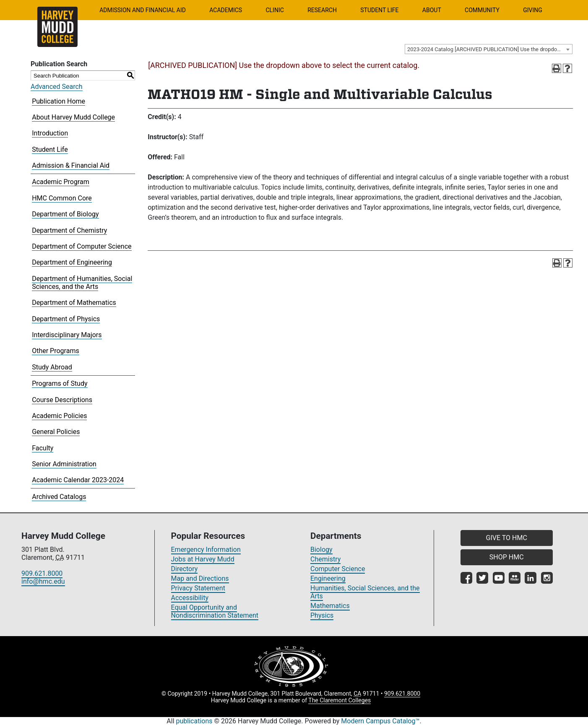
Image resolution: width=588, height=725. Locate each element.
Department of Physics (66, 319)
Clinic (274, 10)
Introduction (50, 133)
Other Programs (56, 351)
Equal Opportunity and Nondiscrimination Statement (215, 611)
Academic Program (61, 182)
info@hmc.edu (43, 581)
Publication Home (59, 101)
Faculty (43, 448)
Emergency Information (206, 550)
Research (322, 10)
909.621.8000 (42, 573)
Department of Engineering (72, 262)
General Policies (56, 432)
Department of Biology (65, 214)
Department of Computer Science (82, 246)
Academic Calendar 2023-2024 (78, 480)
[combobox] (489, 49)
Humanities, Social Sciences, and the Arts (365, 592)
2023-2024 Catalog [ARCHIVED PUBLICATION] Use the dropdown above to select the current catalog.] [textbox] (490, 49)
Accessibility (190, 598)
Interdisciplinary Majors (67, 335)
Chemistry (325, 559)
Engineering (328, 578)
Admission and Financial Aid (143, 10)
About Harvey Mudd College (73, 117)
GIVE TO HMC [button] (507, 538)
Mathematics (330, 606)
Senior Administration (64, 464)
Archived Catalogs (59, 497)
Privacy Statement (198, 588)
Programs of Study (60, 383)
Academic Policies (59, 416)
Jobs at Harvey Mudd (203, 559)
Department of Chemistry (69, 230)
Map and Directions (200, 578)
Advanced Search (57, 87)
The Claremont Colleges (340, 700)
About (432, 10)
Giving (533, 10)
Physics (322, 615)
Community (482, 10)
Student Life (379, 10)
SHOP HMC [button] (507, 557)
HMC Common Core (62, 198)
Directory (185, 569)
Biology (321, 550)
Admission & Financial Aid (71, 165)
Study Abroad (52, 367)
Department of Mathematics (74, 303)
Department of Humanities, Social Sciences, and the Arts (82, 283)
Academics (226, 10)
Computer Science (338, 569)
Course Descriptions (62, 400)
